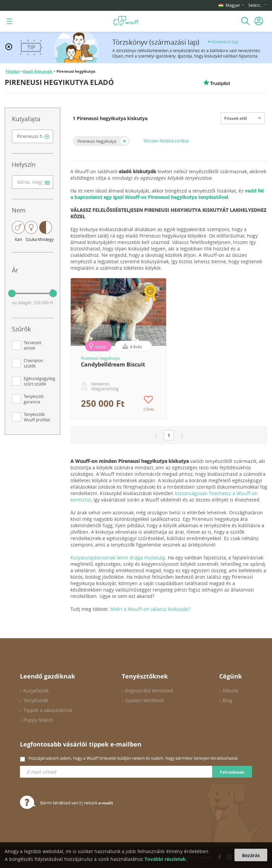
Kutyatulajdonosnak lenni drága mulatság (118, 558)
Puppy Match (38, 720)
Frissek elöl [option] (236, 118)
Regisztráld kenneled (149, 691)
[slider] (12, 293)
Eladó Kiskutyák (38, 71)
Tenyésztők (36, 700)
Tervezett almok (32, 345)
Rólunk (230, 691)
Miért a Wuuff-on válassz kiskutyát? (150, 609)
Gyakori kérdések (144, 700)
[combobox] (32, 136)
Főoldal (13, 71)
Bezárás (251, 855)
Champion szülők (33, 363)
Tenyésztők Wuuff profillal (37, 417)
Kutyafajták (36, 691)
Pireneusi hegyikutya (97, 141)
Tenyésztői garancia (34, 399)
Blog (228, 700)
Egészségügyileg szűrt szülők (39, 381)
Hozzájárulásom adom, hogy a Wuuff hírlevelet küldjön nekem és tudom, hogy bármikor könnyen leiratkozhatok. (133, 758)
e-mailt (106, 803)
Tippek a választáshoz (48, 710)
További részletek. (166, 859)
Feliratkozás (232, 772)
